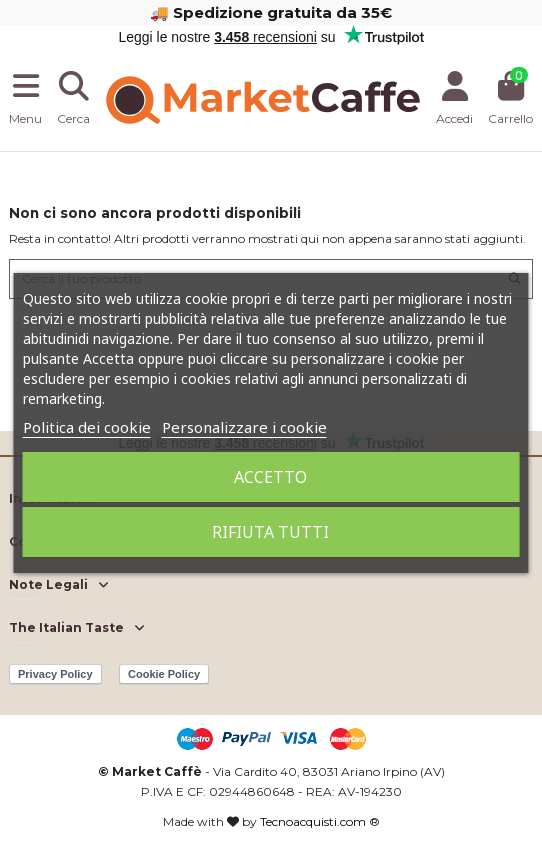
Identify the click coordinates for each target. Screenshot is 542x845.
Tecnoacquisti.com (313, 821)
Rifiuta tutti (270, 532)
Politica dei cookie (87, 427)
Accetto (270, 477)
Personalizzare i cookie (244, 427)
